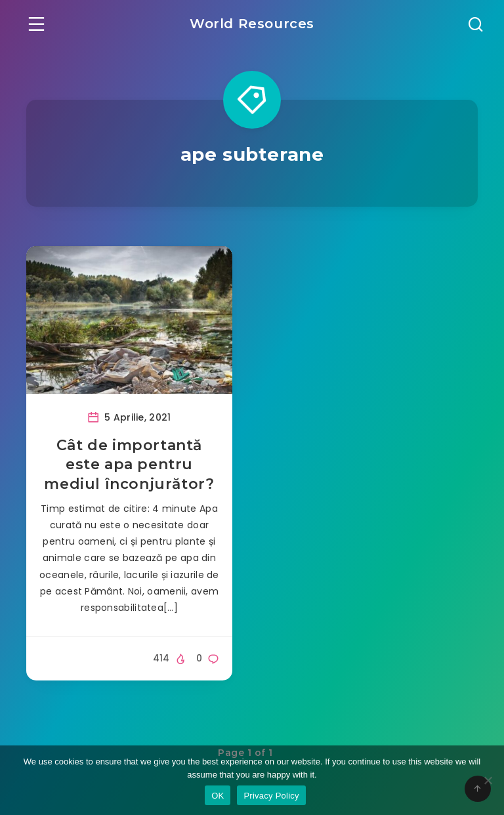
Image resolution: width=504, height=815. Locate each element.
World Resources (252, 24)
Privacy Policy (271, 796)
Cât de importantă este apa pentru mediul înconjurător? (129, 465)
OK (218, 796)
